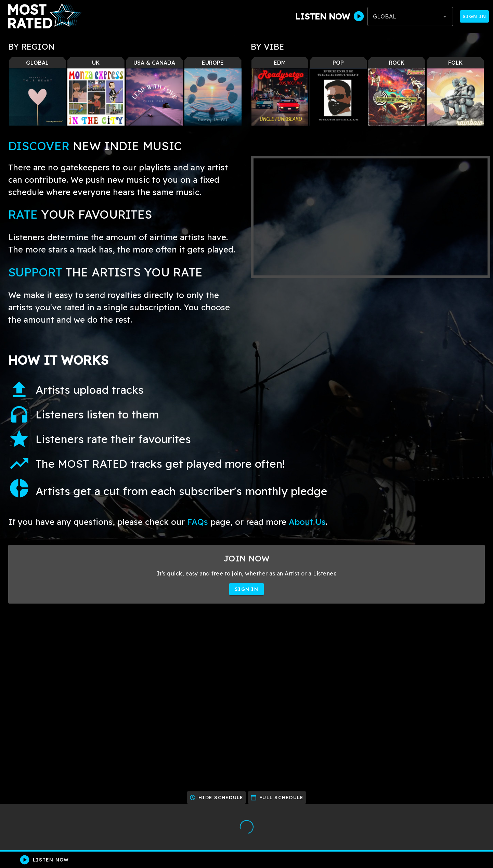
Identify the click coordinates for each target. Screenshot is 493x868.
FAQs (198, 522)
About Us (307, 522)
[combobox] (410, 16)
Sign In (474, 16)
